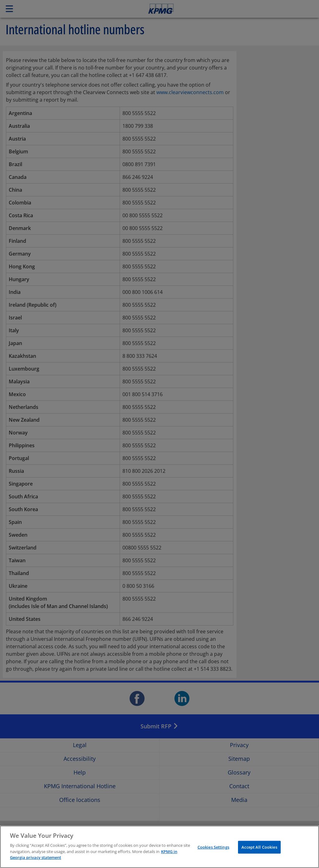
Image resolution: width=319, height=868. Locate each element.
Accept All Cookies (259, 848)
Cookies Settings (213, 848)
